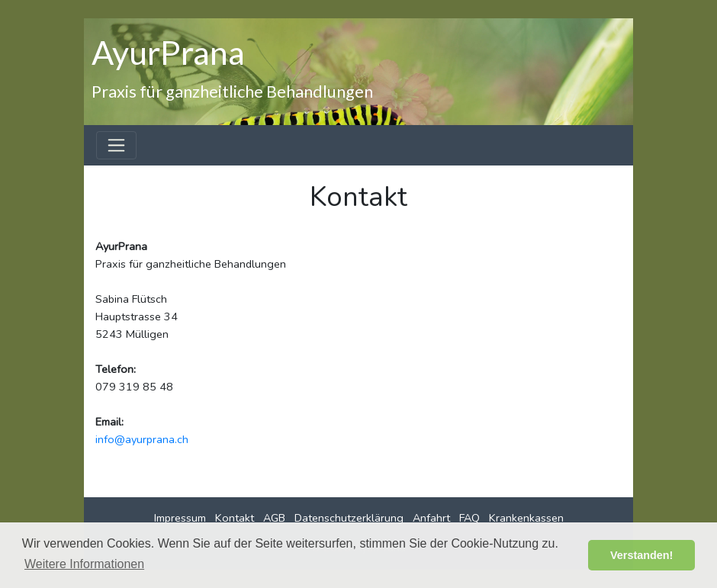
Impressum (180, 518)
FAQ (469, 518)
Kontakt (235, 518)
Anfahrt (431, 518)
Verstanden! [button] (641, 555)
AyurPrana (168, 52)
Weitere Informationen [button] (84, 564)
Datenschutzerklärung (349, 518)
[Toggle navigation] (116, 145)
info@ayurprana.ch (142, 439)
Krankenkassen (526, 518)
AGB (274, 518)
